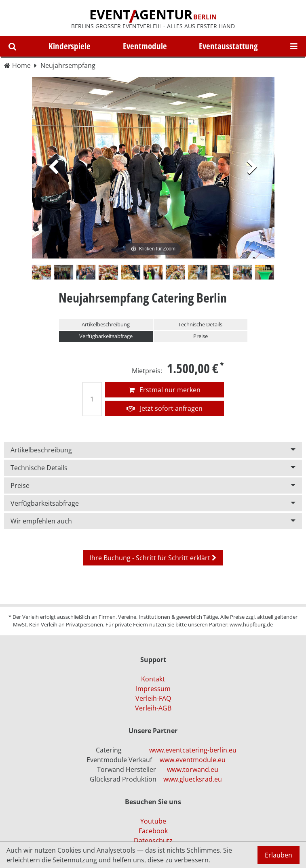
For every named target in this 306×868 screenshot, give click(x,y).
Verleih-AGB (153, 708)
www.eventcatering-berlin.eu (193, 750)
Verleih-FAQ (153, 698)
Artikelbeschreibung (106, 324)
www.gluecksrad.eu (193, 779)
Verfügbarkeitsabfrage (106, 336)
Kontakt (153, 679)
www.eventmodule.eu (193, 760)
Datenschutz (153, 841)
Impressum (153, 689)
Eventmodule (145, 46)
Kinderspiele (70, 46)
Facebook (153, 831)
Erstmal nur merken (165, 390)
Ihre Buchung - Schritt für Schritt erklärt (153, 558)
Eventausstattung (228, 46)
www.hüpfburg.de (251, 624)
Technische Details (200, 324)
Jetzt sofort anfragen (165, 408)
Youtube (153, 821)
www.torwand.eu (193, 769)
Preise (200, 336)
